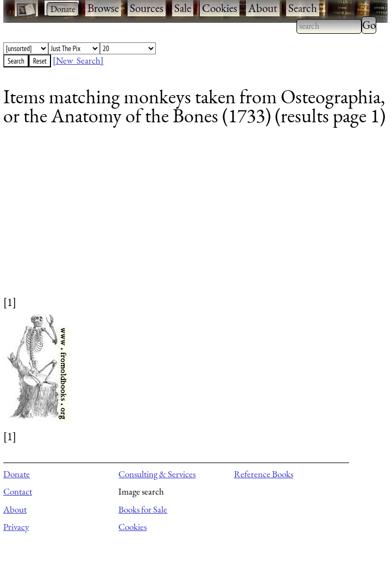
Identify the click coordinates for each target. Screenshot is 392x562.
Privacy (16, 527)
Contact (18, 491)
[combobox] (329, 26)
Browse (103, 8)
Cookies (220, 8)
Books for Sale (143, 509)
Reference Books (264, 474)
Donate (17, 474)
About (263, 8)
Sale (183, 8)
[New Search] (78, 60)
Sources (147, 8)
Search (303, 8)
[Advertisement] (189, 218)
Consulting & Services (157, 474)
